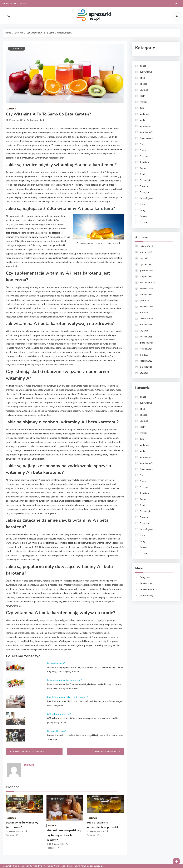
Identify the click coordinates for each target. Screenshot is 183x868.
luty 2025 (144, 331)
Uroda (142, 204)
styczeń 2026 (146, 264)
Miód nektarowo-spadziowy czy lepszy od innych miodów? (64, 835)
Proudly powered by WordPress (49, 866)
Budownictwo (146, 72)
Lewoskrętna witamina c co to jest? (65, 680)
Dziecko (143, 84)
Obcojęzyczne (146, 138)
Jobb (142, 108)
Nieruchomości (147, 132)
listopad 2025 (146, 277)
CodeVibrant (96, 866)
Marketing (144, 114)
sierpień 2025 (146, 295)
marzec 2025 (146, 325)
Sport (142, 174)
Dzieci (142, 78)
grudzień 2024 (146, 343)
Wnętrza (144, 216)
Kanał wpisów (146, 583)
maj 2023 (144, 355)
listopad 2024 (146, 349)
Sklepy (143, 168)
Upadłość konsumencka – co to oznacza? (68, 697)
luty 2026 (144, 258)
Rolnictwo (144, 162)
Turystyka (144, 192)
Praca (142, 144)
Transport (144, 186)
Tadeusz (34, 120)
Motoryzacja (145, 126)
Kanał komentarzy (148, 589)
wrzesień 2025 (146, 289)
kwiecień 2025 (146, 319)
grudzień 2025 (146, 270)
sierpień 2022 (146, 361)
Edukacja (144, 90)
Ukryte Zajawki (146, 198)
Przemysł (144, 156)
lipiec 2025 (145, 301)
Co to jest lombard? (57, 731)
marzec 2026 (146, 252)
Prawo (143, 150)
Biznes (143, 66)
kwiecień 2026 (146, 246)
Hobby (143, 96)
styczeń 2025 (146, 337)
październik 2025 (148, 283)
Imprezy (143, 102)
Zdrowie (11, 109)
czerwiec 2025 (146, 307)
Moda (142, 120)
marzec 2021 (146, 367)
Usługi (142, 210)
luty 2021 (144, 373)
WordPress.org (146, 595)
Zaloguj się (145, 577)
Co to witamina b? (56, 663)
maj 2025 (144, 313)
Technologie (145, 180)
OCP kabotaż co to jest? (59, 714)
